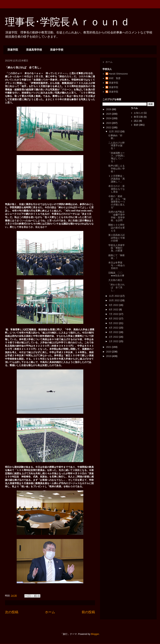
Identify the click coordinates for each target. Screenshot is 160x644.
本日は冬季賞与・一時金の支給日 (117, 265)
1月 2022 (114, 341)
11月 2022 (115, 296)
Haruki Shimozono (118, 74)
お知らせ (138, 113)
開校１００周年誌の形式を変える (117, 228)
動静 (136, 125)
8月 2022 (114, 310)
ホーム (50, 612)
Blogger (95, 634)
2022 (109, 127)
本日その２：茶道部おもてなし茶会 (117, 189)
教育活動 (138, 117)
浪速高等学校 (34, 50)
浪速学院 (13, 50)
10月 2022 (115, 300)
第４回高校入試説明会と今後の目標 (117, 238)
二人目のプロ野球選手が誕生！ (116, 146)
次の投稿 (12, 612)
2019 (109, 356)
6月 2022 (114, 319)
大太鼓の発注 (115, 280)
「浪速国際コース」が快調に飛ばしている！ (117, 157)
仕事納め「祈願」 (115, 137)
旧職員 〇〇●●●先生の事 (116, 274)
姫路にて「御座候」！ (116, 257)
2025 (109, 114)
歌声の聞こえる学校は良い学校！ (117, 169)
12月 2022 (115, 131)
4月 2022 (114, 328)
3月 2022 (114, 332)
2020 (109, 352)
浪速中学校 (57, 50)
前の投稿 (88, 612)
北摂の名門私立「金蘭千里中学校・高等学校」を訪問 (117, 216)
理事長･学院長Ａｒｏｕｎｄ (67, 22)
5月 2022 (114, 323)
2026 (109, 109)
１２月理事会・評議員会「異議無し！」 (117, 179)
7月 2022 (114, 314)
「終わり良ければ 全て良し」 (116, 287)
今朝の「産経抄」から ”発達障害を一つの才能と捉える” (117, 202)
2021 (109, 347)
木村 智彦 (115, 78)
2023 (109, 123)
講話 (136, 121)
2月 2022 (114, 337)
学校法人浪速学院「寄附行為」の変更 (116, 248)
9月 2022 (114, 305)
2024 (109, 118)
